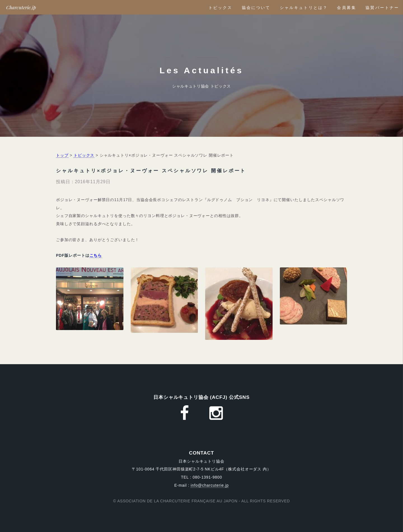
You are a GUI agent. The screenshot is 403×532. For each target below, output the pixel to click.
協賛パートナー (382, 8)
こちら (96, 255)
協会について (256, 8)
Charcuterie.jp (21, 7)
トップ (62, 155)
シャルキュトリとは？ (304, 8)
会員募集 (346, 8)
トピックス (221, 8)
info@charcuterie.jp (210, 485)
